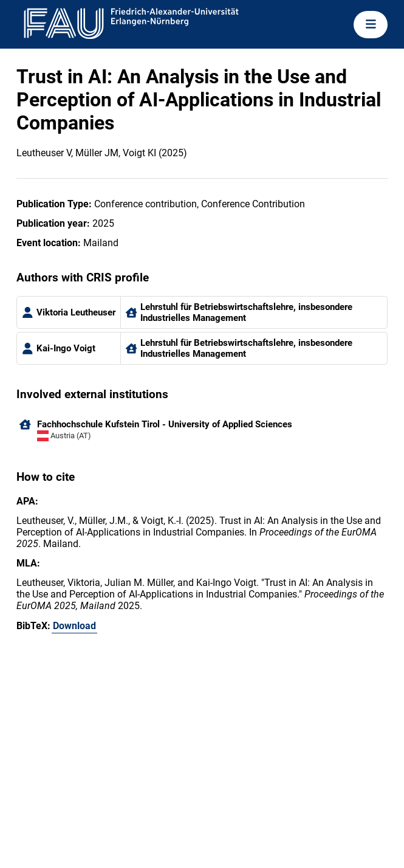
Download (74, 626)
